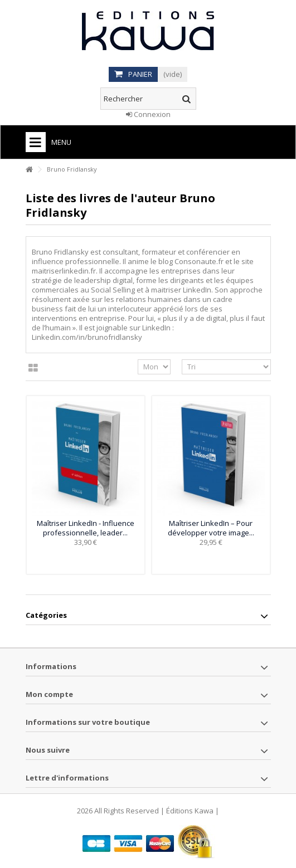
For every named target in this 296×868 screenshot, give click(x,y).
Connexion (148, 114)
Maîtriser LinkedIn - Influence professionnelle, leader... (86, 528)
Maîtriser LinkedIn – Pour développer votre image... (211, 528)
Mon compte (49, 694)
